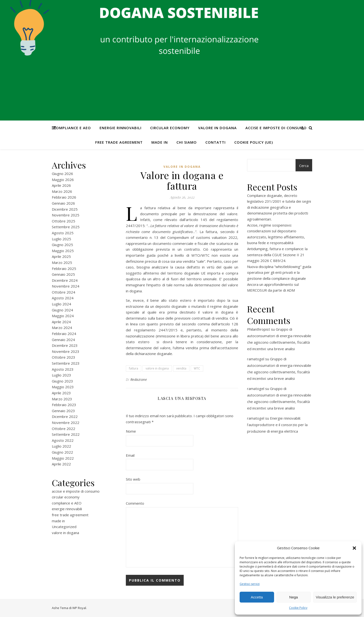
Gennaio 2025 (63, 274)
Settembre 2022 (66, 434)
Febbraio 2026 (64, 197)
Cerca (304, 166)
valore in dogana (217, 128)
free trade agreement (119, 142)
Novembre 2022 (66, 423)
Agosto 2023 (63, 369)
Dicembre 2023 (65, 345)
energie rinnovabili (121, 128)
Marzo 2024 (62, 328)
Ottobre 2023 (64, 357)
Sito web (133, 479)
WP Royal (79, 608)
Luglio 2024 (61, 304)
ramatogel (256, 359)
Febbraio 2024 (64, 334)
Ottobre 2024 (64, 292)
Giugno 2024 (62, 310)
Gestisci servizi (250, 584)
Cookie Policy (298, 608)
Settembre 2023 (66, 363)
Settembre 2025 (66, 227)
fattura (134, 368)
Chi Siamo (187, 142)
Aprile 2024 (61, 322)
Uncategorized (64, 527)
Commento (135, 503)
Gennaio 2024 (63, 340)
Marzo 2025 (62, 262)
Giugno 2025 (62, 245)
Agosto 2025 (63, 233)
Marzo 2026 (62, 191)
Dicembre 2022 (65, 416)
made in (160, 142)
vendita (181, 368)
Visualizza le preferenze (335, 597)
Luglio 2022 (61, 446)
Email (130, 455)
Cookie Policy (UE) (254, 142)
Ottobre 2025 (64, 221)
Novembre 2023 (66, 351)
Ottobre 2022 (64, 429)
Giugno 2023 (62, 381)
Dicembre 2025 (65, 209)
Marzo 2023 (62, 399)
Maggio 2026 (63, 180)
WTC (197, 368)
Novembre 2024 (66, 286)
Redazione (139, 379)
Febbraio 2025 (64, 268)
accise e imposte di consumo (276, 128)
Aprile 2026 (61, 185)
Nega (294, 597)
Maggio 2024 (63, 316)
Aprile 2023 (61, 393)
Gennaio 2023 (63, 411)
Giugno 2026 (62, 174)
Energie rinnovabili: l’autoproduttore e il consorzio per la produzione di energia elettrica (277, 425)
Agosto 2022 (63, 440)
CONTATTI (216, 142)
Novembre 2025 (66, 215)
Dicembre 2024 (65, 280)
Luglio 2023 (61, 375)
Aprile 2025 (61, 256)
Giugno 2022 (62, 452)
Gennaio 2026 (63, 203)
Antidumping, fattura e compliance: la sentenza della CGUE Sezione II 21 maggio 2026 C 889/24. (277, 255)
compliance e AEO (72, 128)
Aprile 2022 (61, 464)
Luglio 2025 (61, 239)
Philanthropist (259, 329)
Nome (131, 431)
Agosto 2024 (63, 298)
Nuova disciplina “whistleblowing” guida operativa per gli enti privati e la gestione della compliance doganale (279, 272)
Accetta (257, 597)
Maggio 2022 (63, 458)
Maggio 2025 (63, 251)
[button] (354, 548)
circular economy (170, 128)
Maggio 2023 (63, 387)
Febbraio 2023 (64, 405)
